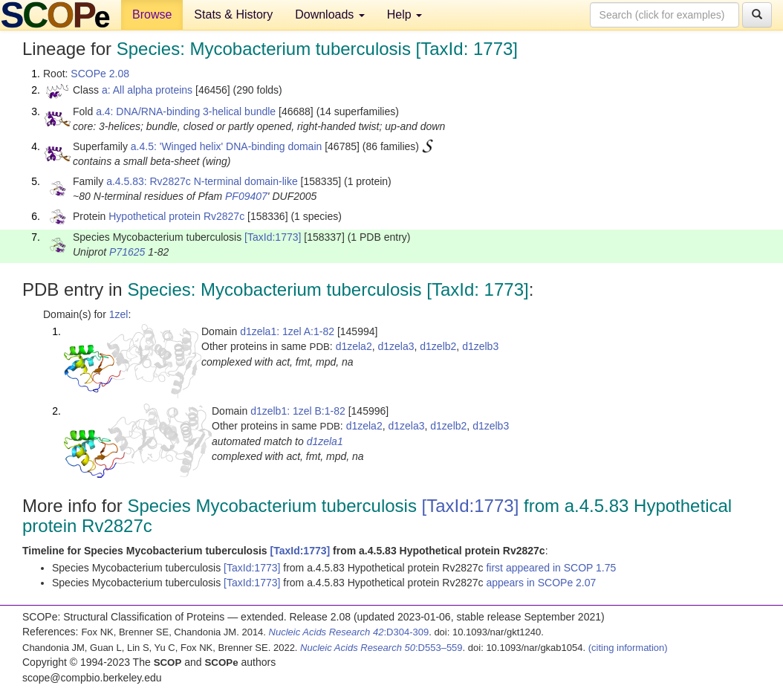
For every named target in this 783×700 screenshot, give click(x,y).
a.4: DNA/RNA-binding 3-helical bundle (186, 111)
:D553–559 (381, 648)
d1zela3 (396, 346)
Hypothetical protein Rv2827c (176, 216)
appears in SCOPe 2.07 (541, 583)
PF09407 (246, 196)
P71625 (127, 252)
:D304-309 (349, 632)
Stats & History (233, 14)
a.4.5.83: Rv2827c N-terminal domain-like (202, 181)
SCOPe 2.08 (100, 74)
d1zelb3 (480, 346)
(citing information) (628, 648)
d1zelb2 (438, 346)
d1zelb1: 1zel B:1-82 (298, 411)
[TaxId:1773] (273, 237)
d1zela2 (354, 346)
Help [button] (405, 14)
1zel (119, 314)
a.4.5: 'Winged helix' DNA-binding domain (226, 146)
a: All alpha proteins (147, 90)
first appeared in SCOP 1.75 (551, 568)
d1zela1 (325, 441)
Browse (152, 14)
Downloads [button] (330, 14)
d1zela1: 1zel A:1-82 (287, 331)
